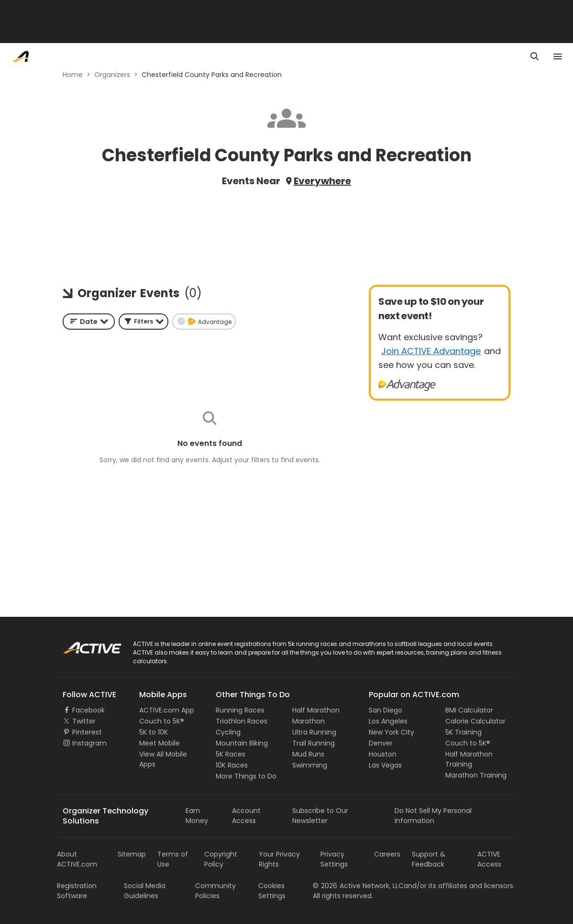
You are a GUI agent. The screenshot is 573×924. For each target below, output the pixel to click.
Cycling (228, 732)
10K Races (232, 765)
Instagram (89, 743)
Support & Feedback (429, 859)
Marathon (309, 721)
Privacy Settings (334, 859)
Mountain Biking (242, 743)
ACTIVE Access (489, 859)
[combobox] (89, 322)
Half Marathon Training (469, 759)
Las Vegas (385, 765)
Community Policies (215, 891)
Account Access (246, 816)
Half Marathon (316, 710)
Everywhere (322, 181)
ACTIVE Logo (83, 645)
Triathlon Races (242, 721)
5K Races (231, 754)
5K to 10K (154, 732)
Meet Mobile (160, 743)
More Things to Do (246, 776)
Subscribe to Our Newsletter (320, 816)
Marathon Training (476, 775)
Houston (383, 754)
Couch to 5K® (162, 721)
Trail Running (314, 743)
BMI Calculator (469, 710)
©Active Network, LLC (358, 886)
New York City (391, 732)
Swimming (310, 765)
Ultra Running (314, 732)
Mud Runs (308, 754)
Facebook (88, 710)
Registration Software (77, 891)
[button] (143, 322)
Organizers (112, 75)
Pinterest (87, 732)
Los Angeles (388, 721)
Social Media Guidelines (145, 891)
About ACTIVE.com (77, 859)
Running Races (240, 710)
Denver (381, 743)
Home (73, 75)
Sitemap (132, 854)
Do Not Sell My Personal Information (433, 816)
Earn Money (197, 816)
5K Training (463, 732)
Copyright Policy (221, 859)
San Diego (386, 710)
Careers (387, 854)
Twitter (84, 721)
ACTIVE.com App (167, 710)
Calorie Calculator (475, 721)
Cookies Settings (272, 891)
